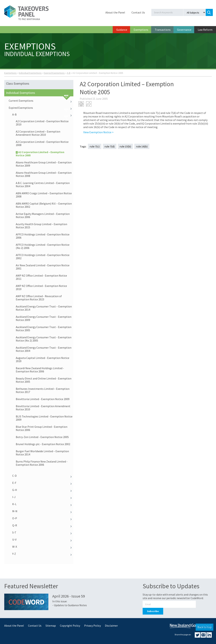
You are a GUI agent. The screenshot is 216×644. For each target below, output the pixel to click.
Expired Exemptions (54, 73)
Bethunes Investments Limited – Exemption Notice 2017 (43, 390)
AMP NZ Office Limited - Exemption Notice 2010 (41, 287)
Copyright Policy (70, 626)
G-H (43, 490)
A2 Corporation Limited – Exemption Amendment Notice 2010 (38, 133)
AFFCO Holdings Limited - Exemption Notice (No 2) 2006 (43, 246)
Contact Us (138, 12)
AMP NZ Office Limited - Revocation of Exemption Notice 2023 (39, 298)
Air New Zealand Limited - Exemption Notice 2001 (43, 267)
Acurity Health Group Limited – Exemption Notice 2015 (41, 226)
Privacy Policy (92, 626)
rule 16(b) (142, 146)
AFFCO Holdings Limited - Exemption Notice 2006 (43, 236)
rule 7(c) (95, 146)
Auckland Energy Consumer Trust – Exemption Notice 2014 (44, 308)
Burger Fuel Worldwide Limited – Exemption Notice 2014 (42, 453)
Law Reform (205, 30)
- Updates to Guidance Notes (70, 605)
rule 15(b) (125, 146)
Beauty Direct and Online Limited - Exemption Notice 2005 (44, 380)
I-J (43, 497)
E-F (43, 483)
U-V (43, 540)
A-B (69, 73)
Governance (184, 30)
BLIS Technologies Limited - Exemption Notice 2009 (44, 418)
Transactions (163, 30)
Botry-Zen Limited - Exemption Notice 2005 (42, 437)
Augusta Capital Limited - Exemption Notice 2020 (43, 359)
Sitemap (51, 626)
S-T (43, 532)
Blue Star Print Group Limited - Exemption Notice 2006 (42, 428)
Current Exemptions (41, 101)
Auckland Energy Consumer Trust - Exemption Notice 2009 (44, 318)
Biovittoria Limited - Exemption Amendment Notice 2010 (43, 408)
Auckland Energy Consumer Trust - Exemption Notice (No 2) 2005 (44, 339)
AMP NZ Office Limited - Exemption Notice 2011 (41, 277)
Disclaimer (111, 626)
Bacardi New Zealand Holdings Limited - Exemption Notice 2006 (40, 370)
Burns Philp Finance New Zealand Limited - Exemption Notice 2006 (42, 463)
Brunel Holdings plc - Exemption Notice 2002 (43, 444)
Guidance (122, 30)
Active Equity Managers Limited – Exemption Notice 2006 (43, 215)
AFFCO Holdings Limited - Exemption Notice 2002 (43, 257)
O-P (43, 518)
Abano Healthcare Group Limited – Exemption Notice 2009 (44, 164)
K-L (43, 504)
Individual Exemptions (30, 73)
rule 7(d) (110, 146)
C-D (43, 476)
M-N (43, 511)
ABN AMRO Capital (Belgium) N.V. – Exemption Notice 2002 (44, 205)
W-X (43, 547)
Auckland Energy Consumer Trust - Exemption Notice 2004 (44, 349)
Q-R (43, 525)
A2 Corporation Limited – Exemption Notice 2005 (40, 154)
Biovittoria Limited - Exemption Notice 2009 (43, 399)
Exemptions (141, 30)
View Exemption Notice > (98, 132)
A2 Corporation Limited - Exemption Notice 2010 (42, 123)
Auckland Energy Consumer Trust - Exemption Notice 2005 (44, 329)
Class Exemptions (18, 83)
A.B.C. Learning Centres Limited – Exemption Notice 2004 (43, 185)
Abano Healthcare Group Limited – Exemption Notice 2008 (44, 174)
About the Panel (115, 12)
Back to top (204, 627)
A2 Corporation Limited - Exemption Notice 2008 (42, 143)
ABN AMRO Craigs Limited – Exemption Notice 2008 (44, 195)
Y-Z (43, 554)
